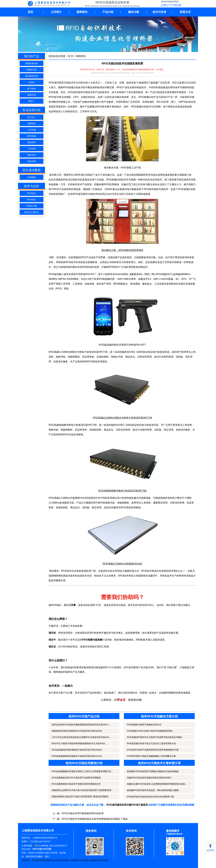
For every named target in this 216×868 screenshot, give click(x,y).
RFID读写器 (63, 860)
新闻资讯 (82, 12)
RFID (90, 362)
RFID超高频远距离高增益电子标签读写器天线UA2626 (77, 750)
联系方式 (185, 12)
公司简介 (56, 12)
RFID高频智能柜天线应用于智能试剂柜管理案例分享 (76, 784)
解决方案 (134, 12)
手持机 (31, 82)
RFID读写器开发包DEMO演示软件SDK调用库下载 (150, 797)
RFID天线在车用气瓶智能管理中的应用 (83, 813)
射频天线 (31, 95)
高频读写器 (31, 70)
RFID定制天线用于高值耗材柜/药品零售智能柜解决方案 (153, 750)
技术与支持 (159, 12)
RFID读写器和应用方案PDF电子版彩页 (127, 805)
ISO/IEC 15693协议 (137, 352)
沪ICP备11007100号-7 (40, 841)
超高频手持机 (95, 860)
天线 (72, 503)
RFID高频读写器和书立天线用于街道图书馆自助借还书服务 (155, 737)
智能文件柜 (117, 357)
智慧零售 (31, 142)
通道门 (31, 101)
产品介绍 (108, 12)
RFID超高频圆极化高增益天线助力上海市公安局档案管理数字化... (82, 771)
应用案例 (31, 177)
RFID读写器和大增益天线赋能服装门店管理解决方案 (151, 756)
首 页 (70, 56)
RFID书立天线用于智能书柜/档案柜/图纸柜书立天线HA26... (79, 743)
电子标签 (31, 89)
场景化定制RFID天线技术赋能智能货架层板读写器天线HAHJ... (81, 725)
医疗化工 (31, 117)
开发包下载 (31, 206)
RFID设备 (84, 860)
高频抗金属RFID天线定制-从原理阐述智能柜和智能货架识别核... (157, 784)
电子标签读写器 (90, 352)
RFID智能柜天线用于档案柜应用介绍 (144, 725)
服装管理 (31, 155)
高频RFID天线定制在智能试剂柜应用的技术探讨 (149, 778)
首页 (30, 12)
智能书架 (61, 357)
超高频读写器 (31, 76)
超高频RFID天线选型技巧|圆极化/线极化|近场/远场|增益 (153, 771)
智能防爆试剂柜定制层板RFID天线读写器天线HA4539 (77, 731)
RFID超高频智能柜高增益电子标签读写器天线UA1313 (77, 756)
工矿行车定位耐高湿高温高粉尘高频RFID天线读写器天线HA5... (81, 737)
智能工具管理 (63, 284)
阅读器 (105, 860)
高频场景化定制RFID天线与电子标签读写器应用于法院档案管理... (82, 790)
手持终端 (81, 274)
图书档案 (31, 136)
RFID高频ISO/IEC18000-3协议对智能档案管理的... (151, 731)
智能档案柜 (67, 430)
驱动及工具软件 (31, 212)
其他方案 (31, 161)
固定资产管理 (104, 284)
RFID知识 (32, 193)
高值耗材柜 (103, 357)
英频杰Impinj (51, 860)
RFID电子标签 (38, 860)
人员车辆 (31, 130)
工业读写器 (74, 860)
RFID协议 (32, 200)
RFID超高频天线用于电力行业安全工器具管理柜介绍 (151, 743)
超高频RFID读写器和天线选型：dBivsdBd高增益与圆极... (154, 790)
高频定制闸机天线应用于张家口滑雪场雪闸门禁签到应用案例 (80, 797)
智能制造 (31, 123)
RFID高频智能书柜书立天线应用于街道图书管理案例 (76, 778)
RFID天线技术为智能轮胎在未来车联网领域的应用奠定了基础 (95, 819)
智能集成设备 (31, 63)
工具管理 (31, 149)
